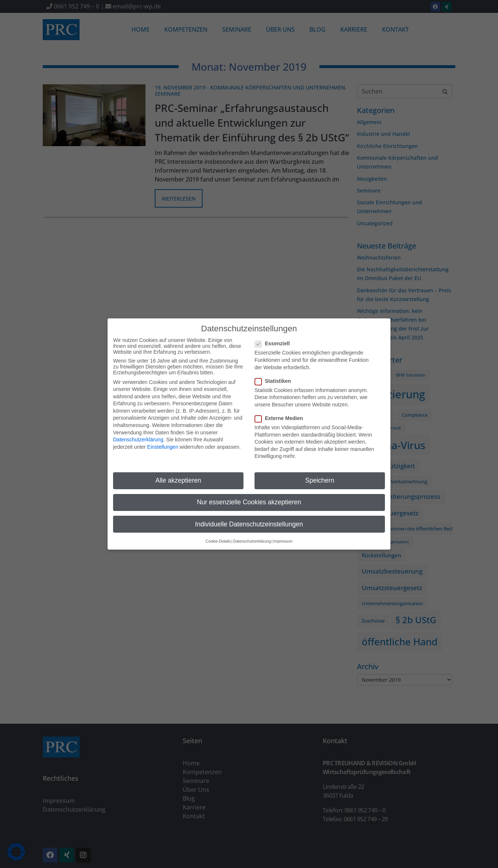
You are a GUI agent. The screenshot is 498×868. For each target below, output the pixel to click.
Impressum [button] (283, 538)
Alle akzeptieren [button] (178, 477)
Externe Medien (281, 415)
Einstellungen (163, 444)
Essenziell (275, 341)
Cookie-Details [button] (218, 538)
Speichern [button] (320, 477)
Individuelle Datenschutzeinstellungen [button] (249, 521)
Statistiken (275, 378)
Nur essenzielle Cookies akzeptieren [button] (249, 499)
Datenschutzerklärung (138, 437)
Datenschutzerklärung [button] (252, 538)
